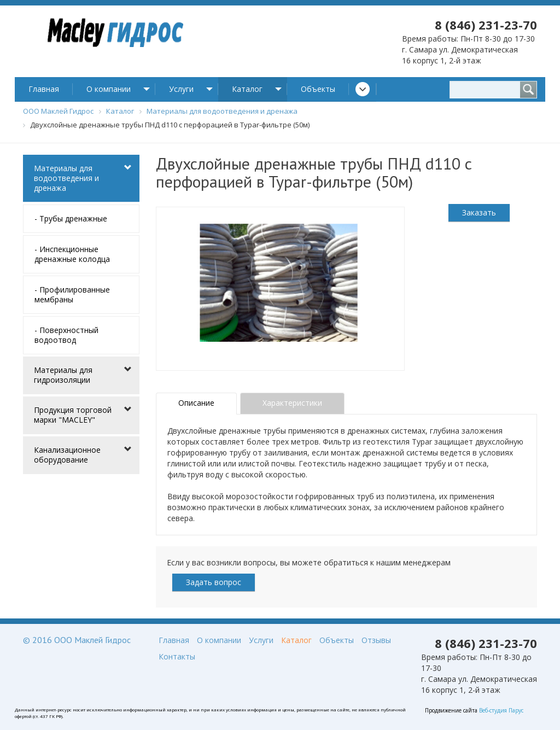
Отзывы (376, 640)
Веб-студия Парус (501, 710)
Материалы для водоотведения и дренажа (66, 178)
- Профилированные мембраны (72, 294)
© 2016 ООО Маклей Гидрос (77, 640)
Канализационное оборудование (67, 455)
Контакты (177, 656)
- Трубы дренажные (71, 218)
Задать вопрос (214, 582)
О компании (109, 89)
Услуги (181, 89)
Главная (44, 89)
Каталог (247, 89)
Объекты (318, 89)
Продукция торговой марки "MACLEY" (73, 415)
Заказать (479, 212)
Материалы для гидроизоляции (63, 375)
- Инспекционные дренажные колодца (72, 254)
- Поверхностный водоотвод (66, 335)
